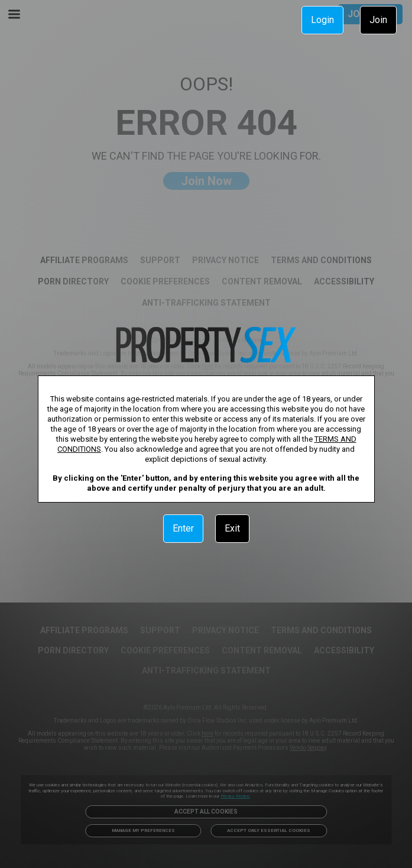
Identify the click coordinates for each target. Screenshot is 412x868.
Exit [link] (232, 528)
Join (378, 20)
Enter (183, 528)
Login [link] (322, 20)
